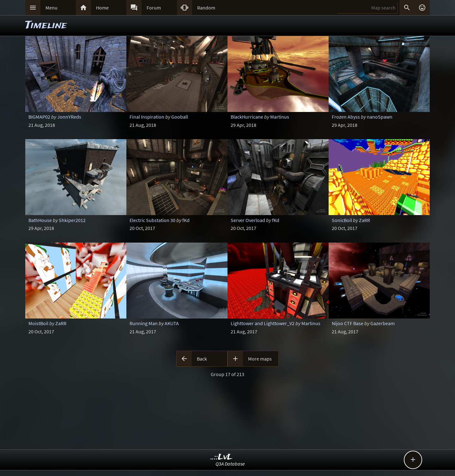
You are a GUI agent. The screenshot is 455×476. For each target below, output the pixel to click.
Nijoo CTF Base (348, 323)
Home (102, 8)
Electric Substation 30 (152, 220)
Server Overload (248, 220)
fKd (186, 220)
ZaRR (364, 220)
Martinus (280, 117)
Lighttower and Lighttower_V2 (263, 323)
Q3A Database (230, 464)
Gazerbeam (382, 323)
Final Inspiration (147, 117)
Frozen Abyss (346, 117)
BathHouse (40, 220)
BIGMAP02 (39, 117)
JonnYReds (69, 117)
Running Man (144, 323)
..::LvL (222, 457)
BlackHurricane (247, 117)
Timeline (46, 25)
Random (206, 8)
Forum (154, 8)
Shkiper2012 (72, 220)
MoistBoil (38, 323)
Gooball (180, 117)
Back (202, 359)
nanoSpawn (380, 117)
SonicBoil (342, 220)
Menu (52, 8)
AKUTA (172, 323)
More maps (260, 359)
